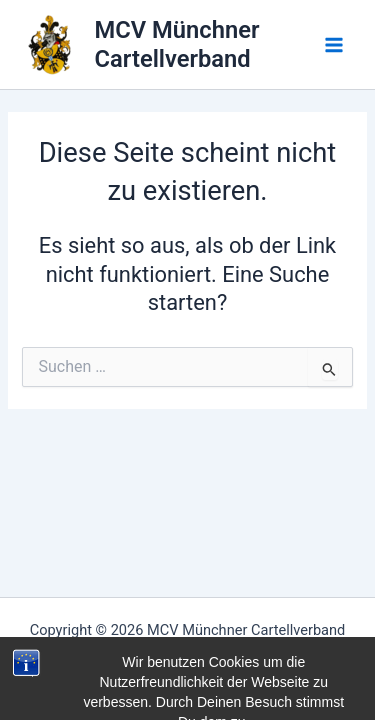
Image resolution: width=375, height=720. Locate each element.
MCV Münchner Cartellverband (177, 44)
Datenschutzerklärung (187, 678)
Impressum (188, 654)
